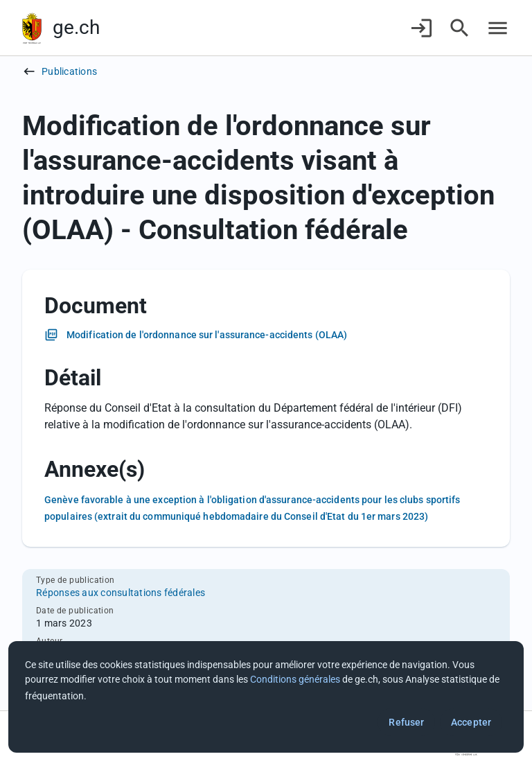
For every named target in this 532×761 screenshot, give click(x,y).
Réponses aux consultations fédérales (121, 593)
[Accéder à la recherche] (460, 28)
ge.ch (76, 27)
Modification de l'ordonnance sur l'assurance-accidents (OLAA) (207, 335)
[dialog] (266, 697)
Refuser (406, 722)
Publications (69, 71)
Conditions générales (295, 679)
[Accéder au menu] (498, 28)
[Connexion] (422, 28)
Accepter (471, 722)
